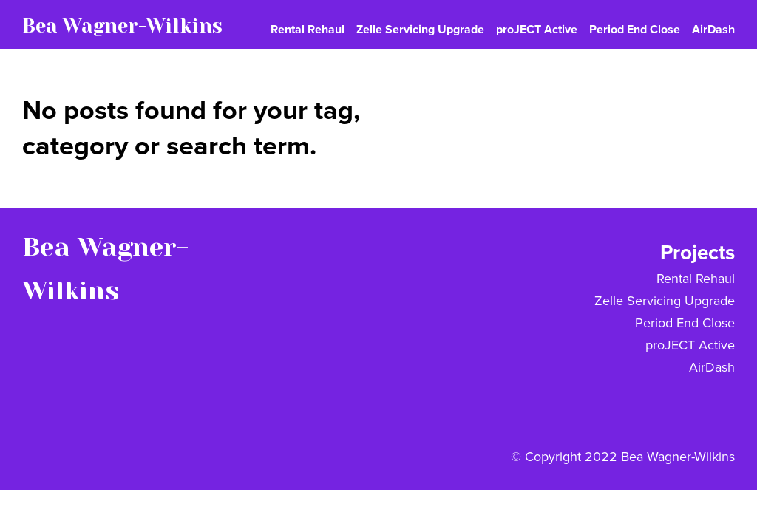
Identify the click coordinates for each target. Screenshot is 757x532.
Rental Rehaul (696, 279)
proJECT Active (690, 345)
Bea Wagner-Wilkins (122, 26)
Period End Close (685, 323)
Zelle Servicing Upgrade (665, 301)
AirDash (712, 367)
